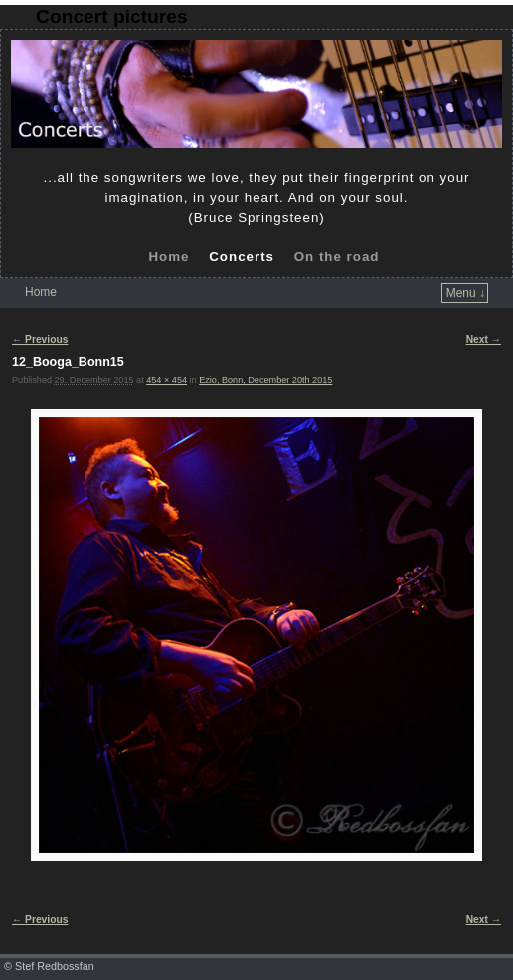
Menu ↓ (466, 293)
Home (169, 257)
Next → (484, 339)
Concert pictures (111, 16)
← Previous (40, 339)
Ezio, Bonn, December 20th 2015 (265, 380)
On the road (337, 257)
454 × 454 (167, 380)
